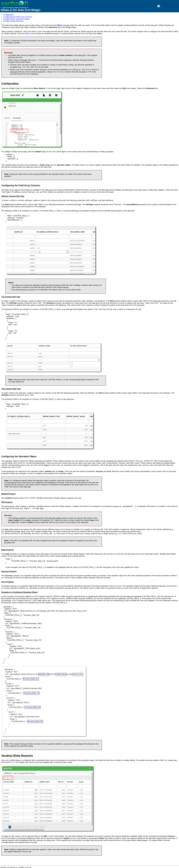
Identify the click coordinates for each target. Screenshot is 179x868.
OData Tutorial (30, 34)
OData (60, 25)
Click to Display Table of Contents (15, 8)
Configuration (9, 15)
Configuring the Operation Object (16, 19)
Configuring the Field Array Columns (18, 17)
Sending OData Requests (13, 21)
